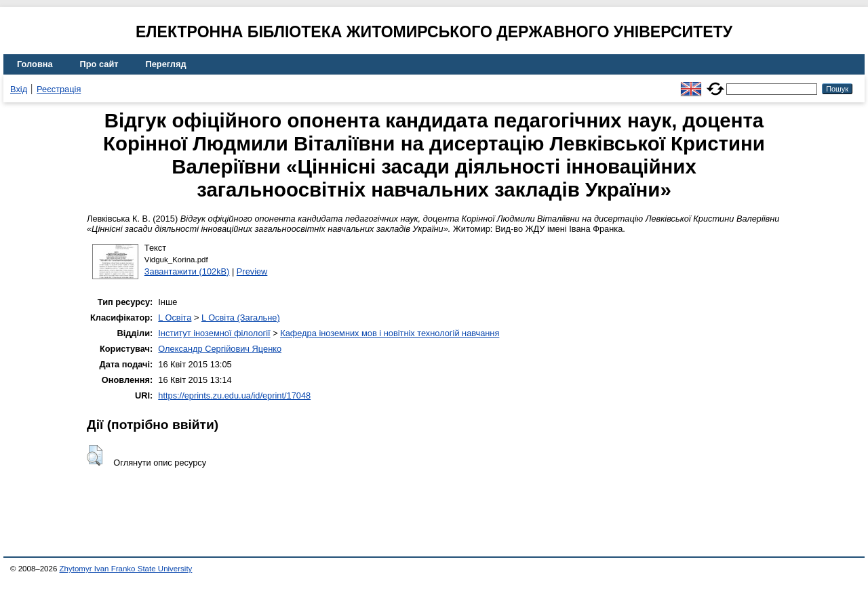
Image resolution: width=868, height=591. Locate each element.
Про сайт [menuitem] (99, 64)
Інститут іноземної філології (214, 333)
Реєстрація (59, 89)
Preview (252, 271)
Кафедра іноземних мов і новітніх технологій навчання (390, 333)
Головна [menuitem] (35, 64)
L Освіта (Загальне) (241, 318)
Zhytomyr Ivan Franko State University (126, 569)
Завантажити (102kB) (187, 271)
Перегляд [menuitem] (166, 64)
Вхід (19, 89)
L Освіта (175, 318)
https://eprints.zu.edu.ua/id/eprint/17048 (234, 395)
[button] (95, 455)
